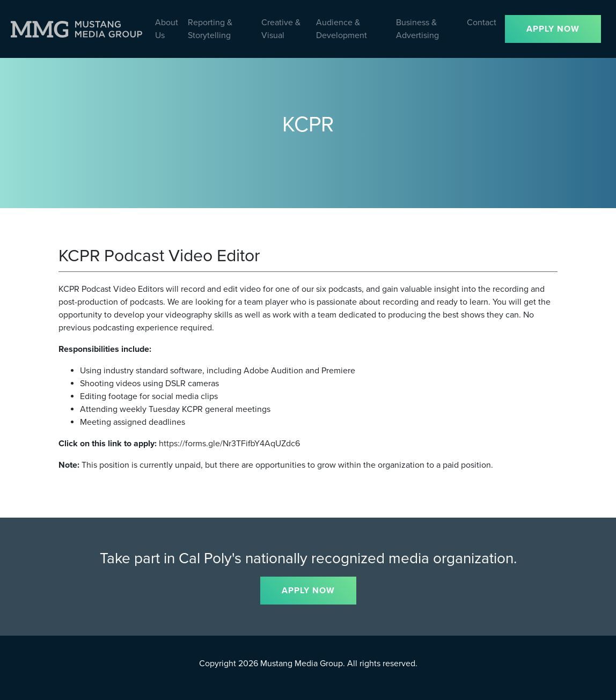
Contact (482, 23)
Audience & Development (342, 29)
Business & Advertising (417, 29)
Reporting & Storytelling (210, 29)
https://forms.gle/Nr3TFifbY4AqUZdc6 (229, 444)
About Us (167, 29)
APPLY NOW (553, 29)
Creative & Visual (281, 29)
